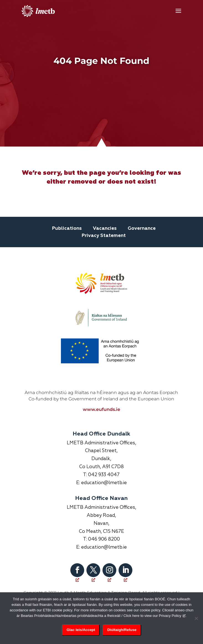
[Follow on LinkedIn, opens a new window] (125, 570)
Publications (67, 229)
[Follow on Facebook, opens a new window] (77, 570)
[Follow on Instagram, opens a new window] (109, 570)
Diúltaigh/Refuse (122, 630)
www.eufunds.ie (101, 409)
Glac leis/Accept (81, 630)
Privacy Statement (104, 236)
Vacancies (105, 229)
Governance (142, 229)
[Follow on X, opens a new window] (93, 570)
